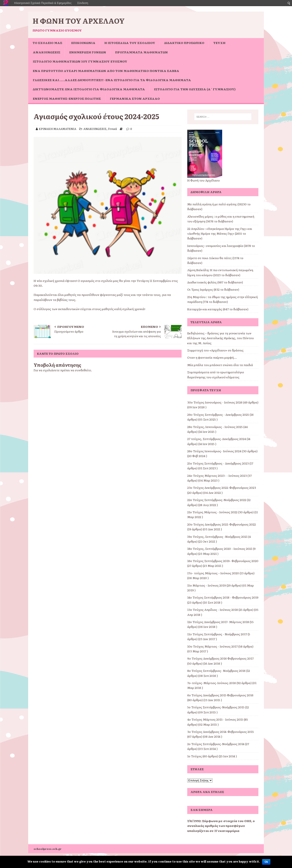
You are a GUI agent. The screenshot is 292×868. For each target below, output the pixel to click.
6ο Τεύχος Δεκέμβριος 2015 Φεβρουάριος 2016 (220, 695)
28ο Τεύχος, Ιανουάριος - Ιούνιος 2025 (215, 427)
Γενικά (113, 129)
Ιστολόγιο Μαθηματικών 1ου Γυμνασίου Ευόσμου (80, 61)
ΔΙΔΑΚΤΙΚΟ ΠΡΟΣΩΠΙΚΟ (184, 43)
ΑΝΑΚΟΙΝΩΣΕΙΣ (46, 52)
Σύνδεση (83, 3)
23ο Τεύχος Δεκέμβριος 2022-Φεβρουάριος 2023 (222, 487)
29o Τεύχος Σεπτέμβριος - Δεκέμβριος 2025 (218, 414)
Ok (266, 862)
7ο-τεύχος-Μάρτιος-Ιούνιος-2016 (212, 683)
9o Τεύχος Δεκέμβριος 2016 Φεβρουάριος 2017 (220, 658)
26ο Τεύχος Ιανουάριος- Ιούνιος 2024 (214, 451)
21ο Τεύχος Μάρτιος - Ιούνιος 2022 (212, 512)
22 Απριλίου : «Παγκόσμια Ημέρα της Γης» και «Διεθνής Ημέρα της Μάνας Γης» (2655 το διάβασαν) (220, 233)
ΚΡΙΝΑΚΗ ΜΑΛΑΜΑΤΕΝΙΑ (58, 129)
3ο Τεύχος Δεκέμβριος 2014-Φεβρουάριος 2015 (221, 732)
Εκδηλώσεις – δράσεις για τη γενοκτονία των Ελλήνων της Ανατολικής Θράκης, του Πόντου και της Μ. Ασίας (221, 338)
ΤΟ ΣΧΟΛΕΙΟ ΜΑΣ (47, 43)
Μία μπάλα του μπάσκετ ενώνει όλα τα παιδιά (220, 365)
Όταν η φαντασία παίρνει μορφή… (212, 357)
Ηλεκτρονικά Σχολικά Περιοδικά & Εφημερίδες (43, 3)
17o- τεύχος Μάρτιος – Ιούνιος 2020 (213, 573)
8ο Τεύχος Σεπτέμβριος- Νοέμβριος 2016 (216, 671)
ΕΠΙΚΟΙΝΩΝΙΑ (83, 43)
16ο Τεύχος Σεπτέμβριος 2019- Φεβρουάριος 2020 (223, 561)
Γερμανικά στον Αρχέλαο (135, 98)
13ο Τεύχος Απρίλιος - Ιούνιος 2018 (213, 610)
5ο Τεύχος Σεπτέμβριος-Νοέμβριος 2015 (216, 707)
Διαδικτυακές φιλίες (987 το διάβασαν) (215, 282)
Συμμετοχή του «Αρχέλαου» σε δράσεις (215, 350)
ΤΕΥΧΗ (219, 43)
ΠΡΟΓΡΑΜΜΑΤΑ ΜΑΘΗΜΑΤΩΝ (141, 52)
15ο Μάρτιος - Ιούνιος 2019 (207, 585)
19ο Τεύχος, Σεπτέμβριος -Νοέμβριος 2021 (217, 536)
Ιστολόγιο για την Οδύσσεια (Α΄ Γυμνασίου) (195, 89)
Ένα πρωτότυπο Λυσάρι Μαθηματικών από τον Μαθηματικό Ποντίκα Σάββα (106, 71)
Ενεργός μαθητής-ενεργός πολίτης (67, 98)
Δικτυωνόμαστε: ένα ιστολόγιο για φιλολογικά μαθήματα (89, 89)
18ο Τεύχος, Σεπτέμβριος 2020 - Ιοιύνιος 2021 (220, 548)
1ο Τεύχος (195, 756)
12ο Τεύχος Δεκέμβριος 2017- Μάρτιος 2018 (218, 622)
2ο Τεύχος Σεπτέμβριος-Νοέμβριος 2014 (216, 744)
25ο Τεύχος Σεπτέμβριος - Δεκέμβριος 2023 (218, 463)
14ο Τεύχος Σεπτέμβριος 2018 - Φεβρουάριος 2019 (223, 597)
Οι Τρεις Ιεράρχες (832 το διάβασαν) (213, 289)
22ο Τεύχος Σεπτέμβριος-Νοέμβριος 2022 (217, 500)
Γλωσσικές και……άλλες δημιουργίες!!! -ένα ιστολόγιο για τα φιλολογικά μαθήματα (112, 80)
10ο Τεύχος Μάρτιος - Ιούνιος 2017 (212, 646)
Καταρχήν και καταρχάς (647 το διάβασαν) (218, 309)
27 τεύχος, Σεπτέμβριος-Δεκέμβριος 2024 (217, 439)
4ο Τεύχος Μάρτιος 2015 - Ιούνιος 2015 (215, 719)
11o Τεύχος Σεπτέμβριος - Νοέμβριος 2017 (217, 634)
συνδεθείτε (83, 370)
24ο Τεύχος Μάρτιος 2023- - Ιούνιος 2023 (217, 475)
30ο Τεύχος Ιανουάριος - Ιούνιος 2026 (215, 402)
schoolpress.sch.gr (48, 849)
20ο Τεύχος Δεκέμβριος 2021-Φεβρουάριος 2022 (222, 524)
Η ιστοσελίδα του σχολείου (130, 43)
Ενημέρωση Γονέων (88, 52)
